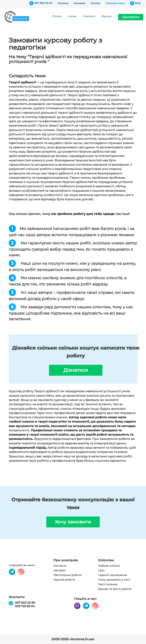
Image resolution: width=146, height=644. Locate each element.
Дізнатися (76, 370)
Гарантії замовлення (112, 575)
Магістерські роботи (68, 575)
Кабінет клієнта (109, 566)
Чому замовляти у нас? (114, 580)
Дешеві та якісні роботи (115, 589)
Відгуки (107, 16)
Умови (72, 16)
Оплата (95, 3)
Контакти (89, 16)
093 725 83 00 (25, 606)
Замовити (131, 17)
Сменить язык (115, 3)
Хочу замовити (73, 522)
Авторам (79, 3)
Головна (63, 3)
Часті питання (108, 584)
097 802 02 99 (43, 3)
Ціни (101, 570)
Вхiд (138, 3)
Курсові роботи (64, 580)
